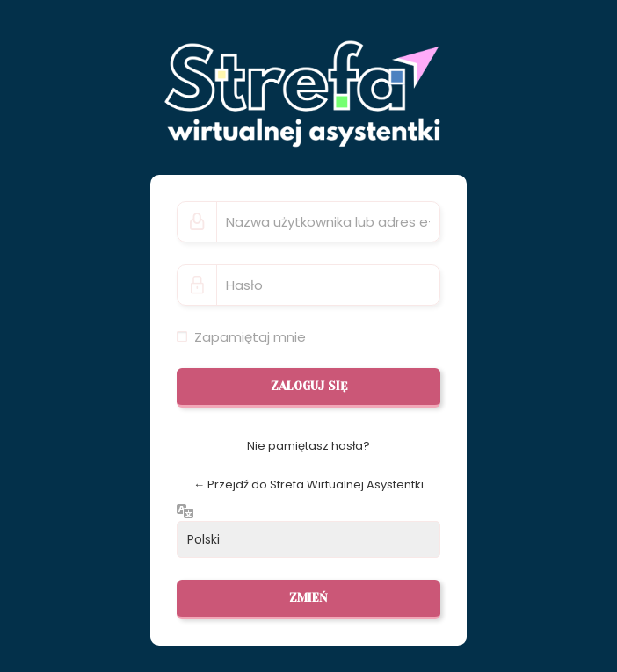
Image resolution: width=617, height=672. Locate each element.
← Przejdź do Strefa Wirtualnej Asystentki (308, 484)
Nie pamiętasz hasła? (308, 446)
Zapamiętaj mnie (250, 337)
